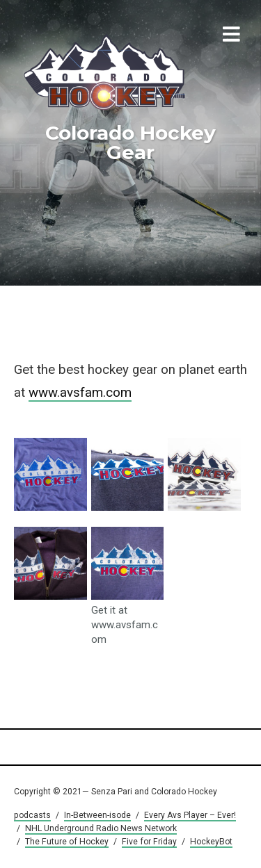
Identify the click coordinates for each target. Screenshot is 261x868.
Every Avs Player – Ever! (190, 815)
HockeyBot (211, 842)
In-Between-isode (97, 815)
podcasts (32, 815)
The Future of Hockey (67, 842)
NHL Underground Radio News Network (101, 828)
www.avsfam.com (80, 393)
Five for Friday (149, 842)
